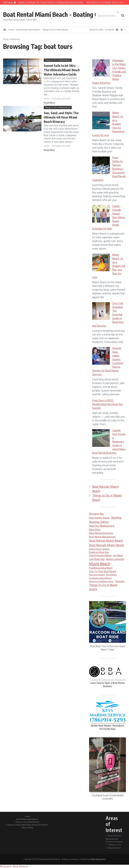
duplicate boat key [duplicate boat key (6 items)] (99, 552)
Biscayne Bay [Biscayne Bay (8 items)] (96, 514)
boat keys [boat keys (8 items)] (95, 530)
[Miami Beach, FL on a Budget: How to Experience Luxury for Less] (101, 120)
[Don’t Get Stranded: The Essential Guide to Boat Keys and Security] (101, 311)
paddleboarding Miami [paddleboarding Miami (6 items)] (101, 568)
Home (11, 30)
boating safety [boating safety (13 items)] (99, 522)
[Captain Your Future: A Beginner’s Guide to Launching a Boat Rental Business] (101, 438)
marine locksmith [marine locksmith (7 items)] (115, 559)
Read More (49, 103)
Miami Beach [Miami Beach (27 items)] (100, 564)
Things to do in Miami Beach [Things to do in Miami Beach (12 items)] (103, 587)
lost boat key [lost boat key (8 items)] (97, 559)
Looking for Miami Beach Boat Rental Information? (27, 825)
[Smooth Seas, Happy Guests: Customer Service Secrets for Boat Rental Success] (101, 356)
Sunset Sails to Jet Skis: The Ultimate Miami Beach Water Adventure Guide (62, 70)
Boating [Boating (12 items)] (116, 518)
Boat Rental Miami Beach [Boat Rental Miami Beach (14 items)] (106, 540)
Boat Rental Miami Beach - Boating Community (63, 14)
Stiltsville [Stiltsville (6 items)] (120, 581)
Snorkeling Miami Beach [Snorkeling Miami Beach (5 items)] (100, 578)
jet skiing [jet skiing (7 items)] (118, 555)
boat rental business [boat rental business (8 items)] (101, 533)
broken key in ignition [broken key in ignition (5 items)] (99, 549)
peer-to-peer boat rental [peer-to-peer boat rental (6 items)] (103, 571)
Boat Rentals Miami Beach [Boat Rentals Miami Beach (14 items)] (107, 545)
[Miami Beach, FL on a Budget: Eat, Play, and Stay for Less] (101, 262)
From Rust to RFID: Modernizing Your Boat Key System (107, 404)
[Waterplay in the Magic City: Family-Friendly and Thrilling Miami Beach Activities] (101, 68)
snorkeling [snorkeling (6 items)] (111, 575)
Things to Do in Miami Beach (55, 30)
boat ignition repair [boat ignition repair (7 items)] (99, 518)
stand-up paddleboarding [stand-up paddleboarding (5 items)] (101, 581)
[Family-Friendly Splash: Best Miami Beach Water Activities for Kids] (101, 214)
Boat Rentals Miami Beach (28, 30)
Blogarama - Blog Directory (14, 866)
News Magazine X (98, 859)
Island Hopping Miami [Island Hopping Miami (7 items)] (100, 555)
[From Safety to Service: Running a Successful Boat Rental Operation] (101, 165)
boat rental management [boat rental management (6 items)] (102, 537)
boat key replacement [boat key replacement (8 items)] (102, 526)
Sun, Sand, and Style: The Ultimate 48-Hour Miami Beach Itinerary (61, 117)
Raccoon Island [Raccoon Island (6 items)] (97, 575)
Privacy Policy (27, 828)
